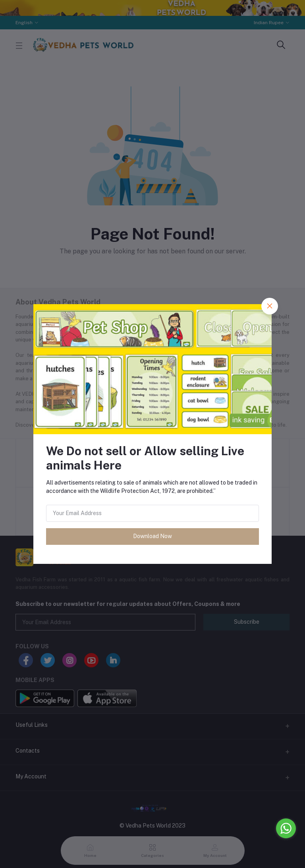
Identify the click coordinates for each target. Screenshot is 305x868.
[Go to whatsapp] (286, 828)
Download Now (152, 536)
